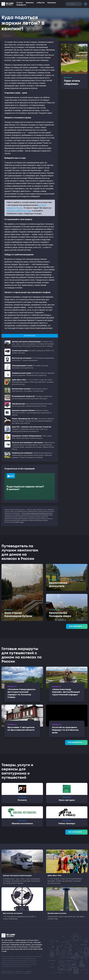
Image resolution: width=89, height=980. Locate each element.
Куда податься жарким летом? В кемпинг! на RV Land (37, 513)
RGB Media (27, 973)
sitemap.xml (29, 971)
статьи (22, 522)
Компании (52, 3)
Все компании (76, 832)
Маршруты (21, 5)
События (41, 3)
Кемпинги (30, 3)
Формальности (19, 971)
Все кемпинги (77, 626)
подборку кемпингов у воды (19, 211)
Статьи (20, 3)
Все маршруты (76, 743)
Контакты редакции (7, 971)
